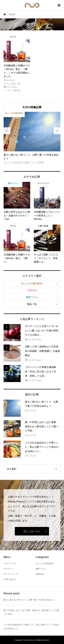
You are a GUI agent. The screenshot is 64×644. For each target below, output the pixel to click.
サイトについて (11, 574)
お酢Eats (32, 290)
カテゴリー (9, 569)
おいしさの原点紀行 (32, 283)
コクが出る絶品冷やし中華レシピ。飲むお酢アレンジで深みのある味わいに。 (31, 627)
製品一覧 (32, 304)
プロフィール (10, 563)
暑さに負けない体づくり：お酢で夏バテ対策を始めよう (29, 600)
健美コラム (32, 297)
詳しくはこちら (32, 531)
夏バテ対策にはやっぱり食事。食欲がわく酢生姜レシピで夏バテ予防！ (31, 612)
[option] (32, 138)
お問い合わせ (10, 579)
